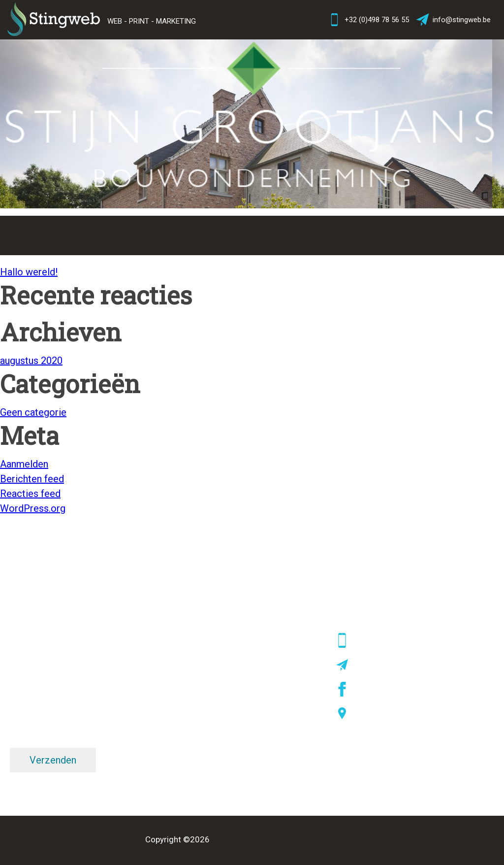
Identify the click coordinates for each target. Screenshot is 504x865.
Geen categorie (33, 412)
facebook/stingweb (387, 689)
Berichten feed (32, 479)
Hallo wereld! (29, 272)
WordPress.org (33, 508)
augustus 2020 (31, 361)
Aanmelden (24, 464)
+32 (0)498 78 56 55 (368, 20)
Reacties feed (30, 494)
